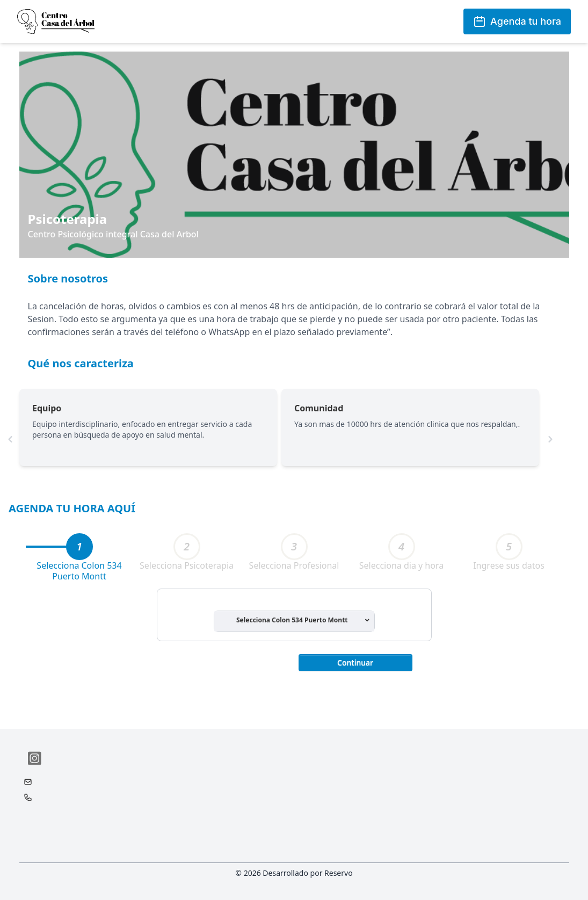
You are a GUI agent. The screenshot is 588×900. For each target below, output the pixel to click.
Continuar (355, 662)
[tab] (79, 547)
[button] (355, 662)
